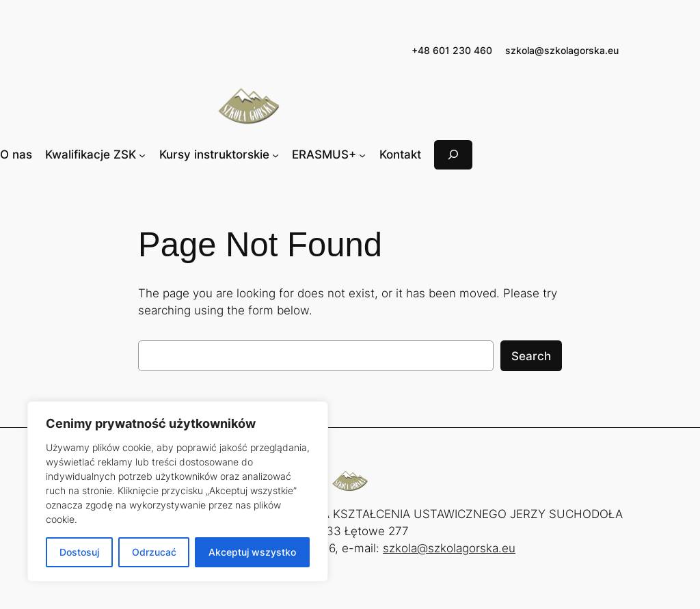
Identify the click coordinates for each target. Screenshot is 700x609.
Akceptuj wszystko (252, 552)
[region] (178, 491)
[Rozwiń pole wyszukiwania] (453, 155)
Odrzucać (154, 552)
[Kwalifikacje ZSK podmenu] (142, 154)
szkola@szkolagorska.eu (562, 50)
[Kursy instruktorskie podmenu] (275, 154)
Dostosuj (79, 552)
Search (531, 356)
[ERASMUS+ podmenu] (362, 154)
